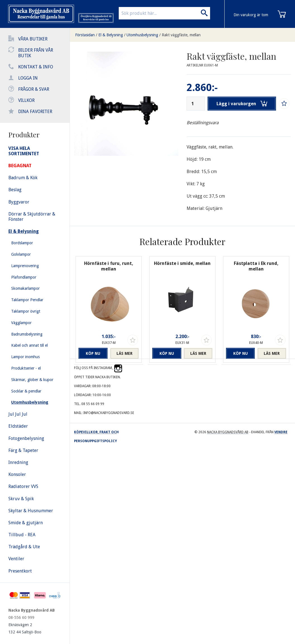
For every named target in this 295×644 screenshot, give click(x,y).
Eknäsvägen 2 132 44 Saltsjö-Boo (25, 628)
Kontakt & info (36, 67)
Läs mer (124, 353)
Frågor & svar (34, 89)
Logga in (28, 78)
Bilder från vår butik (36, 53)
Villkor (26, 100)
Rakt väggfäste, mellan (181, 35)
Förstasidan (85, 35)
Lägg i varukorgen (242, 104)
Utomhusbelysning (142, 35)
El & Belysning (111, 35)
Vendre (281, 432)
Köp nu (93, 353)
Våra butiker (33, 39)
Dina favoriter (35, 112)
